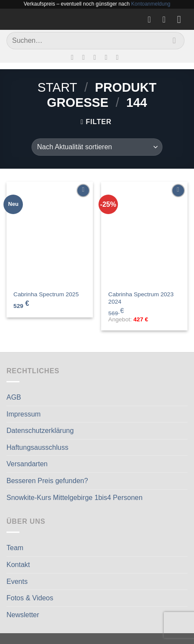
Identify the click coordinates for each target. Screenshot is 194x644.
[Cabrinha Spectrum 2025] (50, 234)
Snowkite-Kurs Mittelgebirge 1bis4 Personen (75, 498)
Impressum (24, 414)
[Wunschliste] (152, 19)
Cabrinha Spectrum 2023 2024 (141, 298)
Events (17, 582)
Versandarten (27, 464)
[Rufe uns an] (108, 57)
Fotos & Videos (30, 598)
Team (15, 548)
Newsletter (23, 615)
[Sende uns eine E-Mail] (97, 57)
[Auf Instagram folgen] (86, 57)
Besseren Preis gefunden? (47, 481)
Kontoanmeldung (151, 4)
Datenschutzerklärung (40, 431)
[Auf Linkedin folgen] (120, 57)
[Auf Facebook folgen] (74, 57)
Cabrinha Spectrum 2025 (46, 294)
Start (57, 87)
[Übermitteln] (174, 40)
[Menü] (182, 19)
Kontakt (18, 565)
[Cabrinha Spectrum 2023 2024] (144, 234)
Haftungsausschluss (37, 447)
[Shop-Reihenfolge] (97, 147)
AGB (14, 397)
